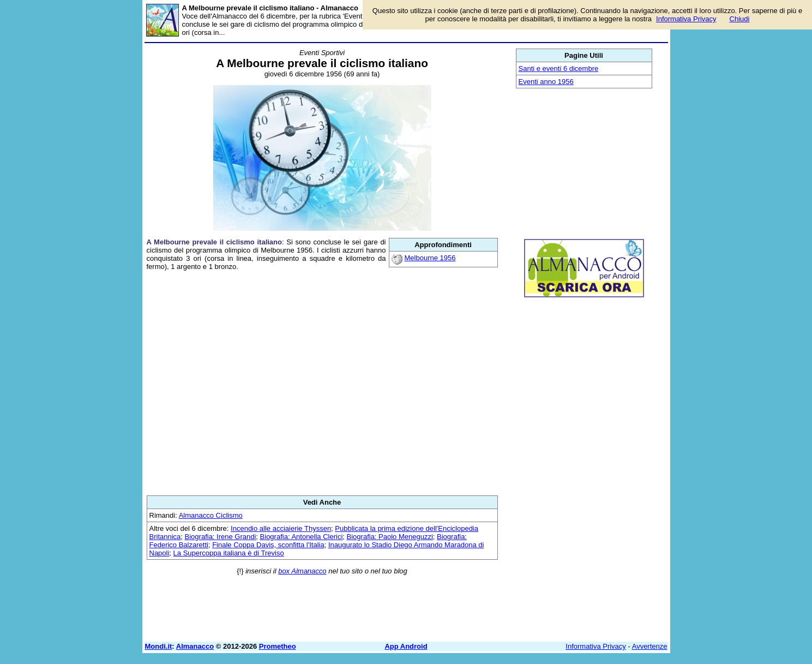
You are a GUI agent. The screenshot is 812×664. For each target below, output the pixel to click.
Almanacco (195, 646)
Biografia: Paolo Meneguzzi (390, 537)
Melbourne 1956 (430, 258)
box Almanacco (302, 571)
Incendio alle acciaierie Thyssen (281, 528)
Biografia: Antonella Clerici (302, 537)
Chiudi (740, 19)
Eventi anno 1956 (546, 82)
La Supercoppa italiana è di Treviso (229, 553)
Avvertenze (650, 646)
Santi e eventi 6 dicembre (559, 68)
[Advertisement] (322, 383)
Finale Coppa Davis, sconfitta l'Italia (268, 545)
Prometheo (278, 646)
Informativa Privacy (596, 646)
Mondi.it (159, 646)
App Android (406, 646)
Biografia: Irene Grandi (221, 537)
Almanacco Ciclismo (211, 515)
